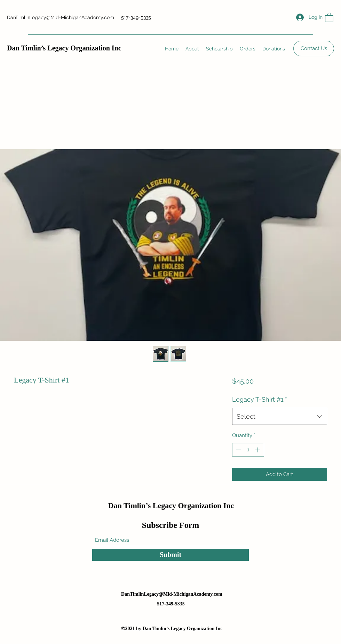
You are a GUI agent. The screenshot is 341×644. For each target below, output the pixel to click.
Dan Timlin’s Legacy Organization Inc (64, 48)
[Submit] (170, 555)
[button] (329, 17)
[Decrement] (238, 450)
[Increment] (258, 450)
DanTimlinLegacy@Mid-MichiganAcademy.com (61, 17)
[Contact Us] (314, 49)
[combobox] (280, 417)
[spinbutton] (248, 450)
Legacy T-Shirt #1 (260, 399)
